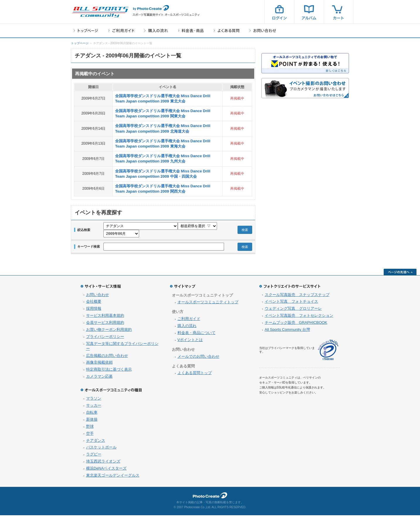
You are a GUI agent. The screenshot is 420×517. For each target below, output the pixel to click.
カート (339, 12)
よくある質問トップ (195, 375)
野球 (90, 428)
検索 (245, 231)
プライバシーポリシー (105, 338)
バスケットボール (101, 449)
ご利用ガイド (121, 31)
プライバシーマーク (328, 352)
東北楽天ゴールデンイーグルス (113, 477)
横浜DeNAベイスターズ (106, 470)
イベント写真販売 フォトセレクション (299, 317)
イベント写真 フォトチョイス (291, 303)
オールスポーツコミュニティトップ (208, 304)
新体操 (92, 421)
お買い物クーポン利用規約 (109, 331)
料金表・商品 (191, 31)
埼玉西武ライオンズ (103, 463)
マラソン (94, 400)
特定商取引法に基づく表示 (109, 371)
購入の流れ (156, 31)
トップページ (86, 31)
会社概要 (94, 303)
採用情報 (94, 310)
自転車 (92, 414)
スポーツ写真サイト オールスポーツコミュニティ (100, 12)
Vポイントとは (190, 341)
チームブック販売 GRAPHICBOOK (296, 324)
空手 (90, 435)
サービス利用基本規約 (105, 317)
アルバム (309, 12)
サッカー (94, 407)
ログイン (279, 12)
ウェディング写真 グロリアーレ (293, 310)
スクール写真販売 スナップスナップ (297, 296)
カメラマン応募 (99, 378)
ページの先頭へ (400, 274)
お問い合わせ (263, 31)
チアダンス (96, 442)
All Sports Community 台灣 (287, 331)
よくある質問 (227, 31)
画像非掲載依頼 (99, 364)
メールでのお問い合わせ (198, 358)
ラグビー (94, 456)
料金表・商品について (197, 334)
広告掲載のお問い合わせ (107, 357)
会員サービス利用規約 (105, 324)
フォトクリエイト (210, 497)
